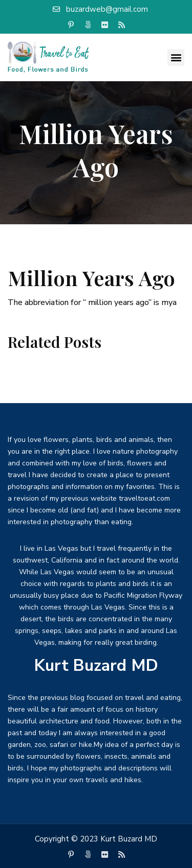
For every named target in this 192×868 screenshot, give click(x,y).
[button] (176, 57)
